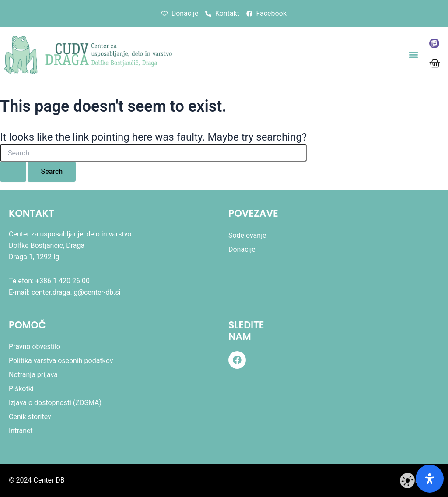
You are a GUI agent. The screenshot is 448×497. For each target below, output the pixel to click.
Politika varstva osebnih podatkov (61, 361)
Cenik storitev (30, 417)
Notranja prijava (33, 375)
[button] (413, 55)
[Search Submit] (13, 172)
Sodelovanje (247, 235)
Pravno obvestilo (35, 347)
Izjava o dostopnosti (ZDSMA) (55, 403)
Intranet (21, 431)
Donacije (242, 249)
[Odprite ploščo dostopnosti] (430, 479)
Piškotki (21, 389)
